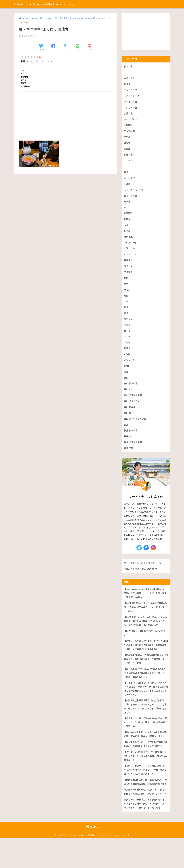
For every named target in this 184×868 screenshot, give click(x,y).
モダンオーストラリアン (136, 191)
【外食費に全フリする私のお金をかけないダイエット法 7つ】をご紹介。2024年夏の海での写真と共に (146, 734)
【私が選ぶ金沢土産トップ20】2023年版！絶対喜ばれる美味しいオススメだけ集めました (146, 763)
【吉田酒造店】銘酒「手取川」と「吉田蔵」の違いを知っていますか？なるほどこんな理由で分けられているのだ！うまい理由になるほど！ (146, 718)
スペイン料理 (131, 102)
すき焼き (129, 275)
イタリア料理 (131, 108)
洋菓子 (127, 352)
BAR (126, 370)
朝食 (126, 317)
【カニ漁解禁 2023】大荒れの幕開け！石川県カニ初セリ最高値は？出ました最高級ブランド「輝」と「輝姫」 (146, 670)
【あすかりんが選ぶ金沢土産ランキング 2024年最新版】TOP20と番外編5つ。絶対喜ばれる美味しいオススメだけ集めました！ (145, 653)
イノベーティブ (132, 96)
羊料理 (127, 138)
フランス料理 (131, 90)
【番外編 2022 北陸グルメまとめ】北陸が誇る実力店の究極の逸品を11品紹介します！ (145, 749)
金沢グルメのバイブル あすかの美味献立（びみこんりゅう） (58, 4)
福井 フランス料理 (133, 447)
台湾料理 (129, 114)
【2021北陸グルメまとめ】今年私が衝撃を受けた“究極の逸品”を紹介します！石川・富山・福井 (146, 613)
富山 (126, 382)
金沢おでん (130, 78)
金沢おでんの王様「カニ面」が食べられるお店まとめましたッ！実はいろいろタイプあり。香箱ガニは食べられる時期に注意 (146, 833)
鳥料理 (127, 203)
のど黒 (127, 233)
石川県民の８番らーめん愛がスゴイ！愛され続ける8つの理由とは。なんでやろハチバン (146, 819)
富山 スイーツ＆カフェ (136, 424)
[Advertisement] (65, 113)
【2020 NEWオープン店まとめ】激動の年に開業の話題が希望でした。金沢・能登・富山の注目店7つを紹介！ (146, 599)
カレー (127, 305)
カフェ (127, 334)
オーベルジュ (131, 179)
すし (126, 72)
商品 (126, 376)
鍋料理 (127, 221)
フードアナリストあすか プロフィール (144, 569)
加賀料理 (129, 215)
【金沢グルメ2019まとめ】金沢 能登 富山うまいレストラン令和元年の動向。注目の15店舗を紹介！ (146, 777)
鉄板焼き (129, 263)
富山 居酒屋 (130, 412)
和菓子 (127, 328)
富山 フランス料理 (133, 400)
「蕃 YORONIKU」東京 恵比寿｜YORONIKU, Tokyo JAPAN (65, 18)
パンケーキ (130, 364)
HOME (92, 857)
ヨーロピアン (131, 120)
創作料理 (129, 156)
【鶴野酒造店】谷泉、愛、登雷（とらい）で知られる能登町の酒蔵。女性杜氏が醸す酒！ (146, 805)
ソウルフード (131, 245)
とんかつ (129, 162)
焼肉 (126, 281)
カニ (126, 168)
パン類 (127, 358)
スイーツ (129, 346)
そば (126, 299)
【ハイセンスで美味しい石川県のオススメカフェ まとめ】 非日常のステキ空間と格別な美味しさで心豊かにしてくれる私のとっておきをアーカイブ (146, 700)
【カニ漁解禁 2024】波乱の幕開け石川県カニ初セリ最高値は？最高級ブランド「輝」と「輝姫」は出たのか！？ (146, 684)
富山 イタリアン (132, 406)
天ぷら (127, 227)
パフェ (127, 340)
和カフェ (129, 322)
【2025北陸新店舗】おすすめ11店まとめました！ (146, 639)
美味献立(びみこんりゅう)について (142, 575)
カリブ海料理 (131, 197)
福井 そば (129, 453)
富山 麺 (128, 418)
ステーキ (129, 269)
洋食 (126, 174)
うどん (127, 293)
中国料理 (129, 126)
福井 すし (129, 441)
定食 (126, 311)
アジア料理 (130, 132)
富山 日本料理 (131, 388)
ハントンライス (132, 257)
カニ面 (127, 185)
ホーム (25, 18)
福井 (126, 430)
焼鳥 (126, 287)
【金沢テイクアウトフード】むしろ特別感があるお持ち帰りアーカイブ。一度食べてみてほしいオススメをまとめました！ (146, 791)
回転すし (129, 144)
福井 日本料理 (131, 436)
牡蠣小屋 (129, 239)
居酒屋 (127, 84)
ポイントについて (44, 61)
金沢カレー (130, 251)
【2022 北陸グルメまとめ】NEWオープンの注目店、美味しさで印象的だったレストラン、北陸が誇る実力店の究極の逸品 (146, 627)
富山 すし (129, 394)
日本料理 (129, 66)
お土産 (127, 150)
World (33, 18)
